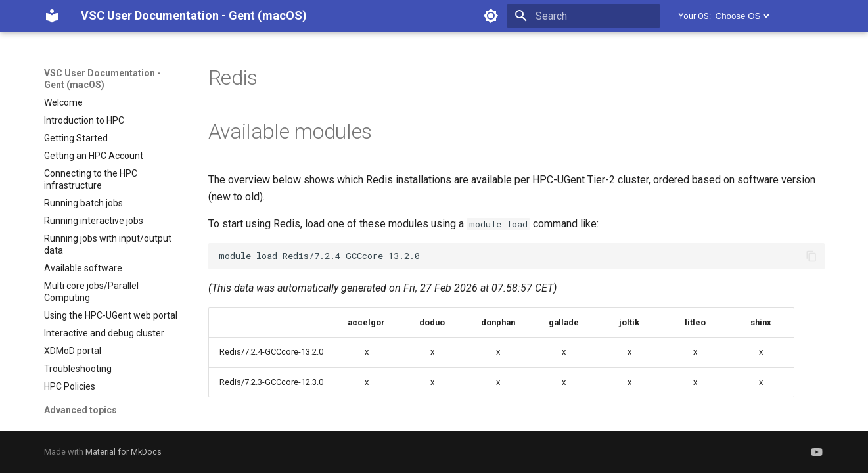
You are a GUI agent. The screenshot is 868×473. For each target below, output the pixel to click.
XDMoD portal (73, 351)
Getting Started (76, 138)
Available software (83, 268)
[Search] (583, 16)
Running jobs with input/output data (108, 244)
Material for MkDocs (124, 452)
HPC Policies (70, 386)
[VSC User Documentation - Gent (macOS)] (52, 16)
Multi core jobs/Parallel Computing (91, 292)
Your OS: (695, 16)
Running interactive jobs (94, 221)
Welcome (63, 102)
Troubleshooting (78, 369)
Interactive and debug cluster (104, 333)
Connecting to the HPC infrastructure (91, 179)
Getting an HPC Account (94, 156)
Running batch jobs (83, 203)
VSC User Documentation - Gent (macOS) (103, 79)
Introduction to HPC (84, 120)
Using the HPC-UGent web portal (111, 315)
